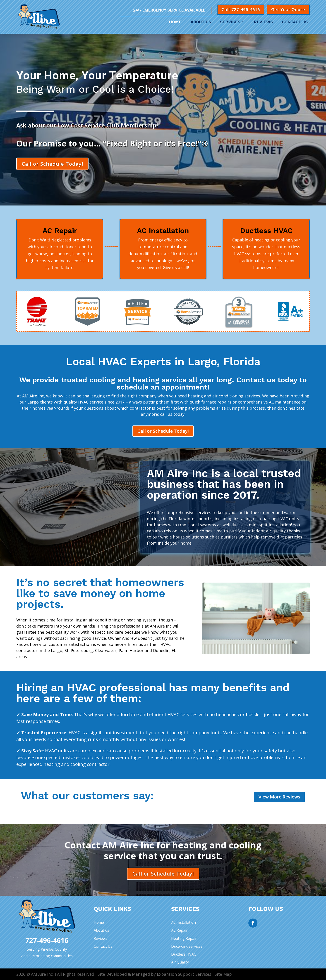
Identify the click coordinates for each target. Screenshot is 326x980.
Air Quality (180, 962)
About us (101, 930)
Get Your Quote (288, 9)
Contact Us (295, 22)
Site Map (223, 974)
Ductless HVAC (184, 954)
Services (230, 22)
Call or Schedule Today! (52, 164)
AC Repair (179, 930)
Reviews (263, 22)
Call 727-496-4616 (241, 9)
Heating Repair (184, 938)
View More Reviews (279, 797)
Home (175, 22)
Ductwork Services (187, 946)
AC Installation (183, 922)
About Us (201, 22)
